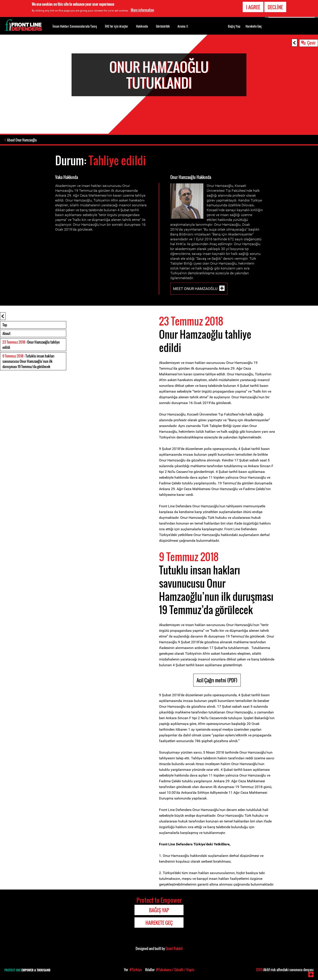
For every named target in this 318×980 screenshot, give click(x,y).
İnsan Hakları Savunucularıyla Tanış (75, 26)
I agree (253, 7)
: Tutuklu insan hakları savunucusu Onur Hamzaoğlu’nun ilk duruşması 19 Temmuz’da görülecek (28, 361)
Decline (275, 7)
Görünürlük (163, 26)
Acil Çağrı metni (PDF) (217, 680)
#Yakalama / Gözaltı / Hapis (175, 970)
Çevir (311, 43)
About (6, 333)
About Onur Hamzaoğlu (22, 140)
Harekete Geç (254, 26)
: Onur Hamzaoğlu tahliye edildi (31, 345)
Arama (183, 26)
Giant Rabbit (174, 948)
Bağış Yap (234, 26)
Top (5, 325)
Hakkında (142, 26)
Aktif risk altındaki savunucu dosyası (285, 970)
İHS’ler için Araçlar (116, 26)
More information (142, 10)
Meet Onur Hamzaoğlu (195, 289)
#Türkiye (136, 970)
